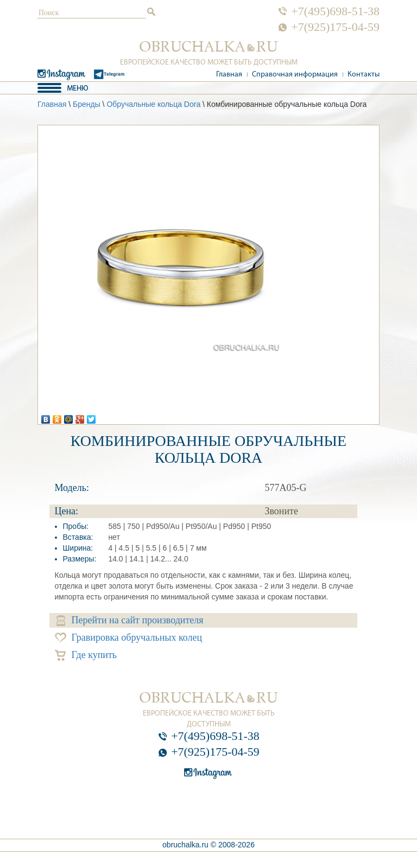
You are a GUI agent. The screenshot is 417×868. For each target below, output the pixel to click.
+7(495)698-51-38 (335, 11)
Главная (229, 75)
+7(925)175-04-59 (335, 27)
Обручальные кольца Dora (153, 104)
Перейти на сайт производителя (130, 620)
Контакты (364, 75)
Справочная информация (295, 75)
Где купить (86, 655)
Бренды (87, 104)
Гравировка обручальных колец (129, 638)
